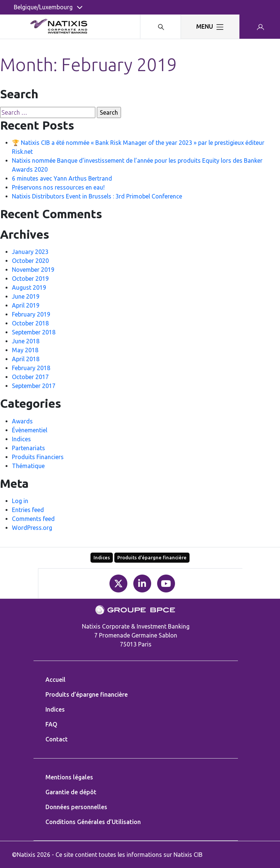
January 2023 (30, 252)
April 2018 (26, 359)
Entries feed (28, 510)
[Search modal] (160, 27)
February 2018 (31, 368)
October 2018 (30, 323)
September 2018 (34, 332)
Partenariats (28, 448)
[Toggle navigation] (210, 27)
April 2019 (26, 305)
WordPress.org (32, 528)
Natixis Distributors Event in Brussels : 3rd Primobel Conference (97, 196)
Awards (22, 421)
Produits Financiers (38, 457)
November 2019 (33, 270)
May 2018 (25, 350)
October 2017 (30, 377)
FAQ (51, 724)
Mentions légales (69, 777)
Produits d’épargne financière (152, 557)
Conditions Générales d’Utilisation (93, 822)
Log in (20, 501)
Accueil (55, 680)
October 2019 (30, 279)
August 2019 (29, 287)
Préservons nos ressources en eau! (58, 187)
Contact (57, 739)
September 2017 (34, 386)
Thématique (28, 466)
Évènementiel (30, 430)
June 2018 (26, 341)
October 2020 (30, 261)
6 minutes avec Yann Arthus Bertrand (62, 178)
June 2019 (26, 296)
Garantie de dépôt (71, 792)
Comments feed (33, 519)
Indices (21, 439)
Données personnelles (76, 807)
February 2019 (31, 314)
